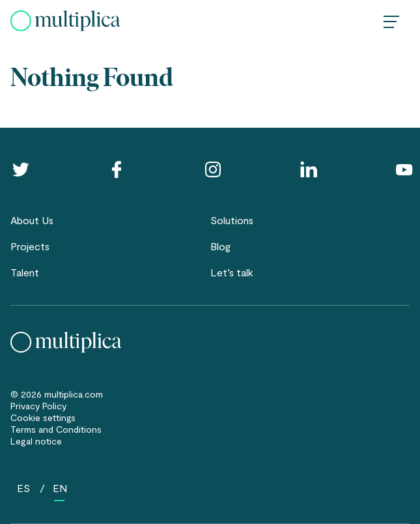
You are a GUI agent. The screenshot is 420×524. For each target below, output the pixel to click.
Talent (25, 272)
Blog (220, 246)
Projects (30, 246)
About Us (32, 220)
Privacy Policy (38, 406)
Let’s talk (232, 272)
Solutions (232, 220)
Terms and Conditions (56, 429)
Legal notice (36, 441)
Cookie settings (43, 417)
